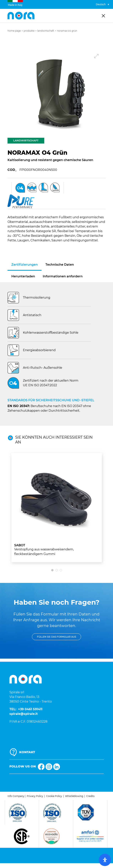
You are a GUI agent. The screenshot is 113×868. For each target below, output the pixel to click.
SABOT (20, 545)
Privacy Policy (35, 796)
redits (91, 796)
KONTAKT (27, 752)
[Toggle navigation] (103, 16)
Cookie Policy (54, 796)
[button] (59, 92)
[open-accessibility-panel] (105, 860)
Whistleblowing (74, 796)
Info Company (16, 796)
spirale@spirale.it (24, 714)
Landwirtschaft (46, 31)
